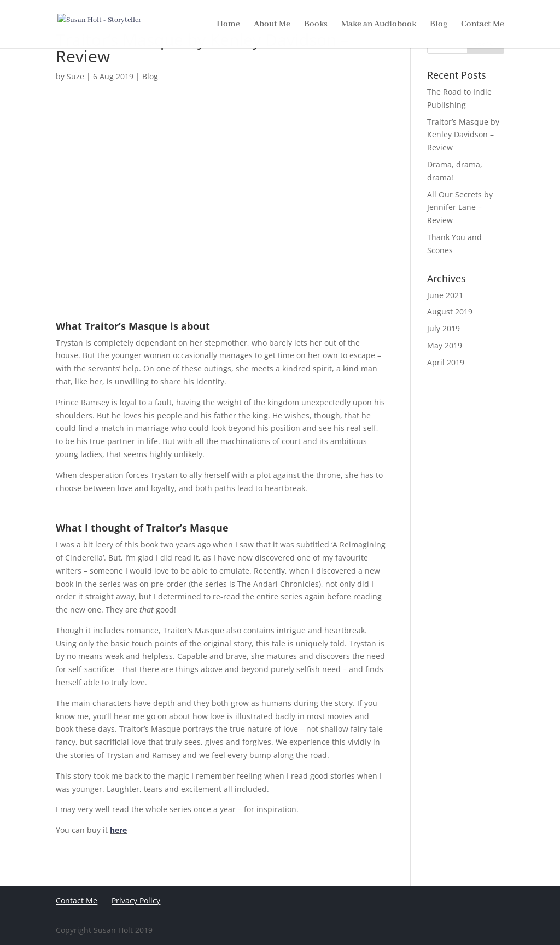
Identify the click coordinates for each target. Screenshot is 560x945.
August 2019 (450, 311)
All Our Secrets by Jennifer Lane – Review (460, 208)
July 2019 (444, 328)
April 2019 (446, 362)
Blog (150, 76)
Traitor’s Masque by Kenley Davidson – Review (463, 135)
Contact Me (77, 900)
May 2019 (445, 345)
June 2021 (445, 295)
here (118, 830)
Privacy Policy (136, 900)
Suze (75, 76)
